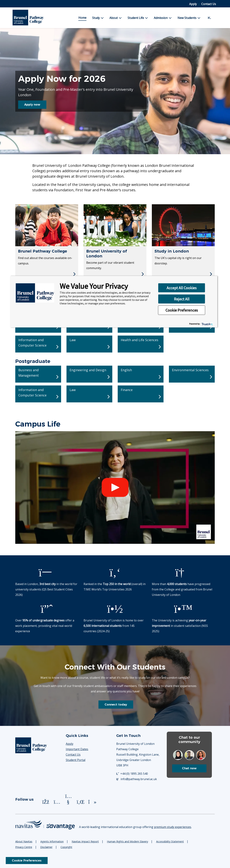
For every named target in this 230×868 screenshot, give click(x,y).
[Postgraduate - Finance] (141, 394)
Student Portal (76, 760)
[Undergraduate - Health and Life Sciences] (141, 344)
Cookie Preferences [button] (182, 310)
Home (82, 18)
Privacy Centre (24, 847)
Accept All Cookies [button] (182, 288)
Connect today (116, 705)
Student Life (136, 18)
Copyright (66, 847)
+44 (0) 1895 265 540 (132, 774)
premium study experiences (173, 827)
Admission (161, 18)
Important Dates (77, 749)
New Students (187, 18)
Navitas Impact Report (85, 841)
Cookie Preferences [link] (27, 861)
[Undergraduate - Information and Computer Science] (38, 344)
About (114, 18)
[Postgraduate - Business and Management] (38, 374)
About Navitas (24, 841)
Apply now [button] (32, 105)
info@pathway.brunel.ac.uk (137, 779)
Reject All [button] (182, 299)
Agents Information (52, 841)
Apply (193, 4)
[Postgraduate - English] (141, 374)
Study (96, 18)
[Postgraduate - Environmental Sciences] (192, 374)
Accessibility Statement (170, 841)
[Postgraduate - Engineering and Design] (89, 374)
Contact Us (209, 4)
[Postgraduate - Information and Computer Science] (38, 394)
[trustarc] (207, 324)
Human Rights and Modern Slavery (127, 841)
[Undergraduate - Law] (89, 344)
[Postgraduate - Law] (89, 394)
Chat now (189, 768)
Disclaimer (46, 847)
